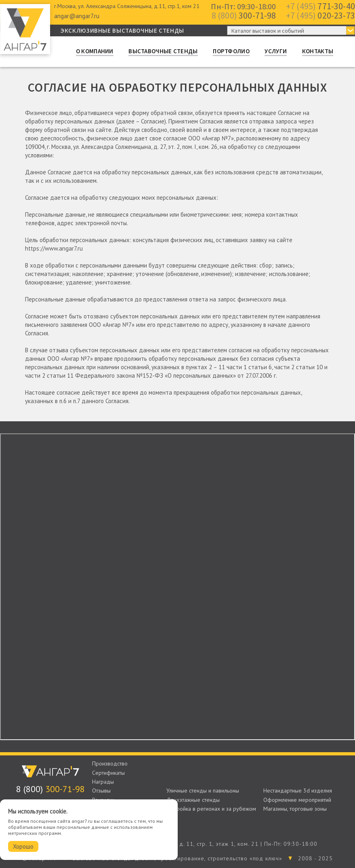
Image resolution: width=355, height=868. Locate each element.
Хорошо (23, 846)
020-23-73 (320, 15)
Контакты (318, 51)
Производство (110, 763)
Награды (103, 782)
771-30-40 (320, 6)
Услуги (276, 51)
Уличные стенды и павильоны (203, 791)
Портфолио (231, 51)
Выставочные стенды (163, 51)
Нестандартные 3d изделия (298, 791)
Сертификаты (108, 773)
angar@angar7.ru (77, 16)
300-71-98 (244, 15)
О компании (95, 51)
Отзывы (101, 791)
